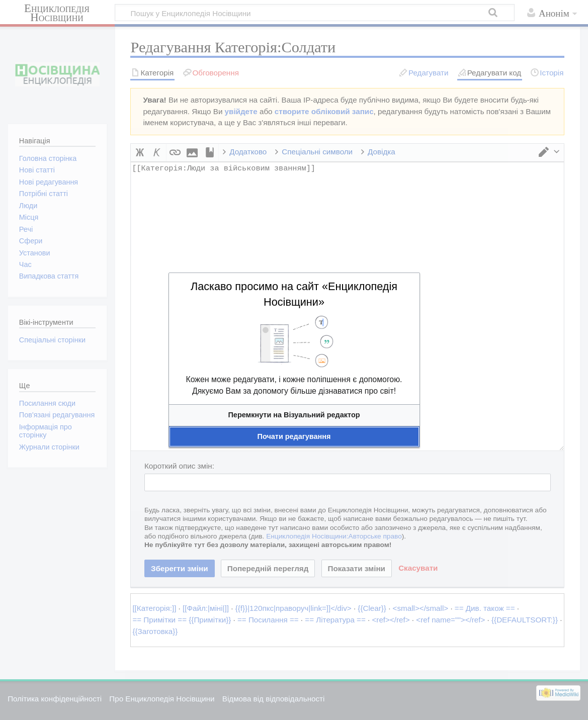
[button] (294, 415)
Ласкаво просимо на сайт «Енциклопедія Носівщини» (294, 294)
